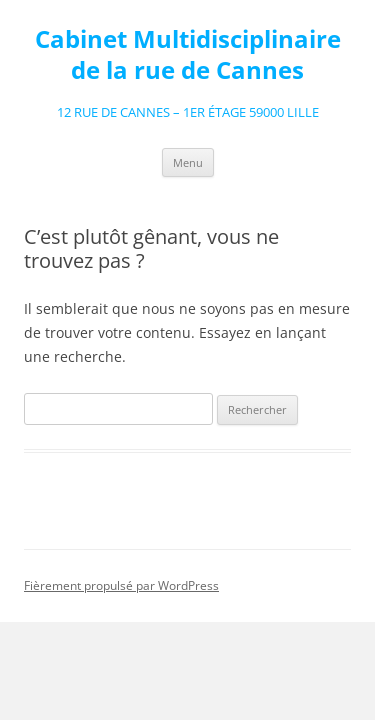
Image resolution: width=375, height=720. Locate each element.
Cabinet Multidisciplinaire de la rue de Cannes (188, 55)
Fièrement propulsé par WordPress (121, 585)
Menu (188, 162)
